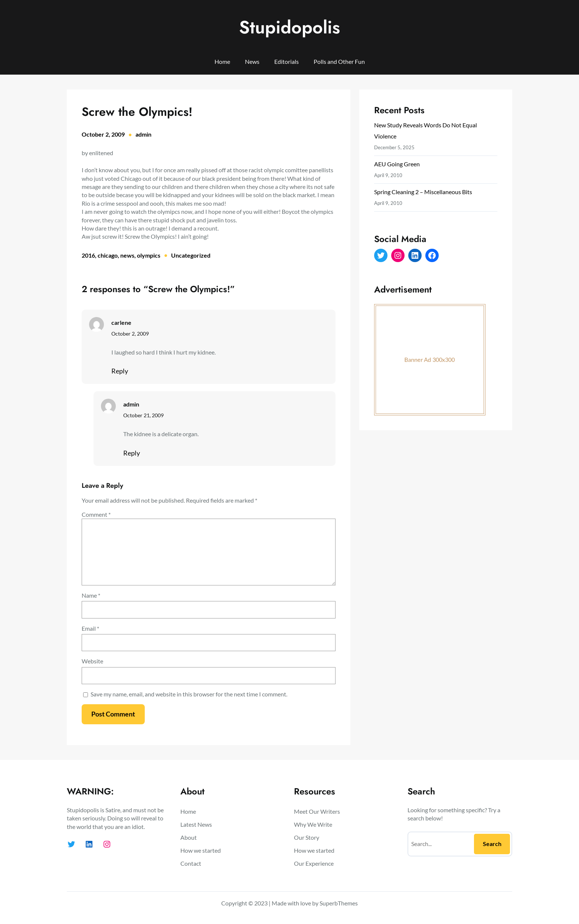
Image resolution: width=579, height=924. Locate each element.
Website (92, 661)
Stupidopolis (289, 27)
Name (91, 595)
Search (492, 844)
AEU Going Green (397, 164)
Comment (96, 514)
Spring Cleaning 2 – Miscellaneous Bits (423, 192)
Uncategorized (191, 255)
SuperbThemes (339, 903)
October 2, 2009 (130, 334)
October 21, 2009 (143, 415)
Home (222, 61)
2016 (88, 255)
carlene (121, 322)
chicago (108, 255)
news (127, 255)
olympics (149, 255)
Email (90, 628)
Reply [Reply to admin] (132, 453)
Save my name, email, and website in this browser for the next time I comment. (189, 694)
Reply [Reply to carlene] (120, 371)
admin (143, 134)
